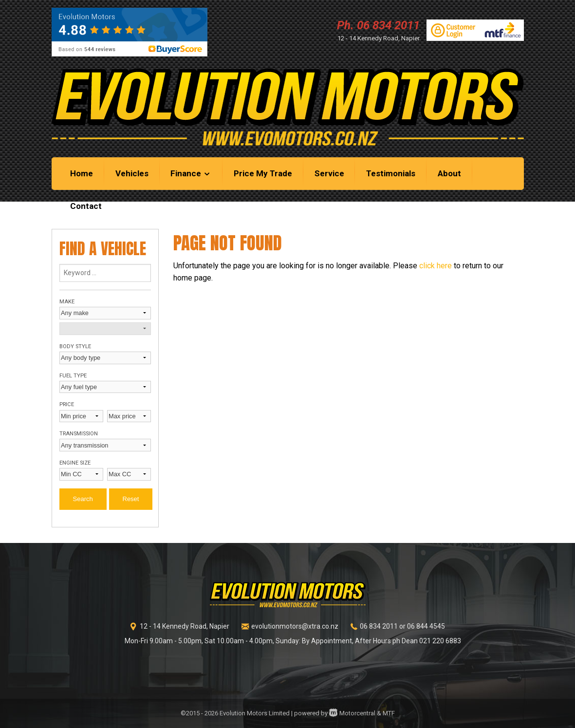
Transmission (79, 434)
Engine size (75, 463)
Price (67, 404)
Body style (75, 346)
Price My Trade (263, 173)
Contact (86, 206)
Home (82, 173)
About (449, 173)
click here (436, 266)
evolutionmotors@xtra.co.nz (295, 626)
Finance (191, 173)
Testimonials (391, 173)
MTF (389, 713)
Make (67, 302)
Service (329, 173)
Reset (131, 499)
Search (83, 499)
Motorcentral (352, 713)
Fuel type (73, 376)
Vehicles (132, 173)
